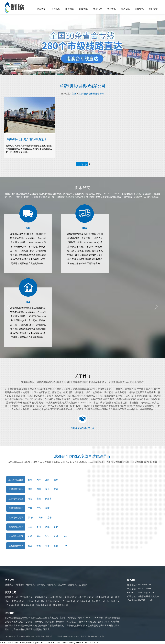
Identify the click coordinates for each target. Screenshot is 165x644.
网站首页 (42, 9)
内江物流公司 (84, 601)
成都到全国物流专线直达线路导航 (83, 456)
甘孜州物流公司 (60, 605)
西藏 (47, 527)
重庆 (56, 480)
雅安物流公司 (28, 605)
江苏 (56, 536)
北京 (30, 480)
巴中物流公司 (26, 597)
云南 (30, 527)
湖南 (39, 489)
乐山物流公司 (98, 601)
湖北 (47, 489)
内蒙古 (48, 499)
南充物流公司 (11, 597)
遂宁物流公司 (18, 601)
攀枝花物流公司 (87, 597)
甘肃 (47, 546)
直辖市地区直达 (16, 480)
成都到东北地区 (16, 517)
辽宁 (49, 517)
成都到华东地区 (16, 536)
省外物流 (111, 9)
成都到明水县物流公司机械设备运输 (26, 139)
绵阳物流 (83, 9)
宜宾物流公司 (41, 597)
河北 (30, 499)
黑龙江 (31, 517)
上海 (47, 480)
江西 (56, 489)
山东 (65, 536)
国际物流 (139, 9)
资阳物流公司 (71, 597)
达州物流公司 (56, 597)
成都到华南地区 (16, 508)
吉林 (41, 517)
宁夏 (65, 546)
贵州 (39, 527)
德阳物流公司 (103, 597)
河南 (30, 489)
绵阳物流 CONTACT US (82, 428)
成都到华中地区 (16, 489)
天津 (39, 480)
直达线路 (56, 9)
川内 (56, 527)
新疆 (30, 546)
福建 (39, 536)
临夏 (28, 302)
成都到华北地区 (16, 499)
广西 (39, 508)
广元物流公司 (69, 601)
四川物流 (70, 9)
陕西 (56, 546)
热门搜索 (153, 9)
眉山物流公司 (113, 601)
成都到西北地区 (16, 546)
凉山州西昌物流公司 (51, 601)
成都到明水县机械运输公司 (82, 86)
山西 (39, 499)
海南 (47, 508)
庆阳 (28, 228)
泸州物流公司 (33, 601)
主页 (74, 94)
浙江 (47, 536)
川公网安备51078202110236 (68, 636)
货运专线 (125, 9)
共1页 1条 (82, 164)
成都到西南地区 (16, 527)
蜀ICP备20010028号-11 (97, 636)
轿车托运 (97, 9)
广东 (30, 508)
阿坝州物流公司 (44, 605)
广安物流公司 (13, 605)
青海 (39, 546)
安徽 (30, 536)
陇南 (85, 228)
